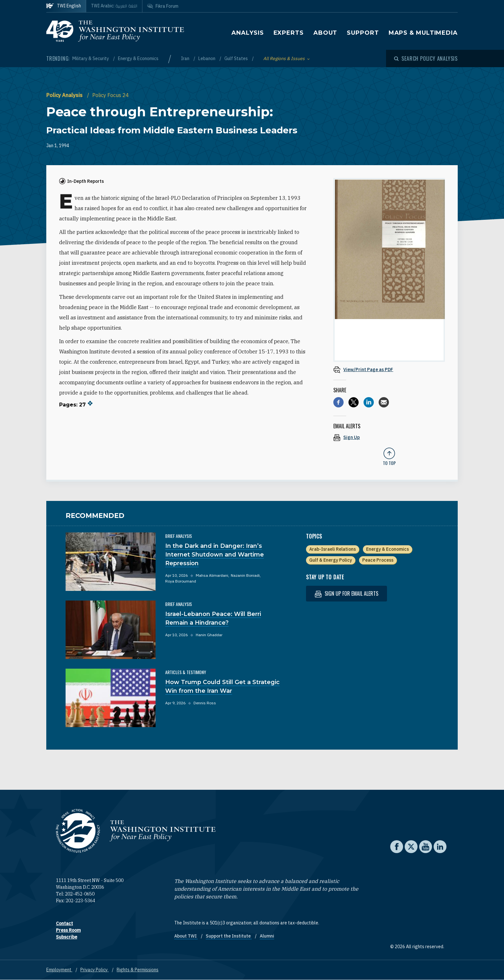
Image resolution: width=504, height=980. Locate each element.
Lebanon (207, 58)
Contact (64, 923)
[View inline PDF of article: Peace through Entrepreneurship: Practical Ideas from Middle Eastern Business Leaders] (389, 369)
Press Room (68, 930)
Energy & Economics (138, 58)
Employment (59, 970)
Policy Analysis (65, 95)
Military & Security (91, 58)
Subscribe (67, 937)
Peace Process (378, 560)
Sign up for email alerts (346, 594)
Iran (186, 58)
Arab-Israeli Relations (333, 549)
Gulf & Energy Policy (331, 560)
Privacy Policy (94, 970)
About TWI (186, 936)
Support (363, 33)
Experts (289, 33)
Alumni (267, 936)
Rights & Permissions (138, 970)
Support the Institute (229, 936)
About (325, 33)
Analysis (248, 33)
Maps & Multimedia (423, 33)
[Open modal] (426, 58)
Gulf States (237, 58)
